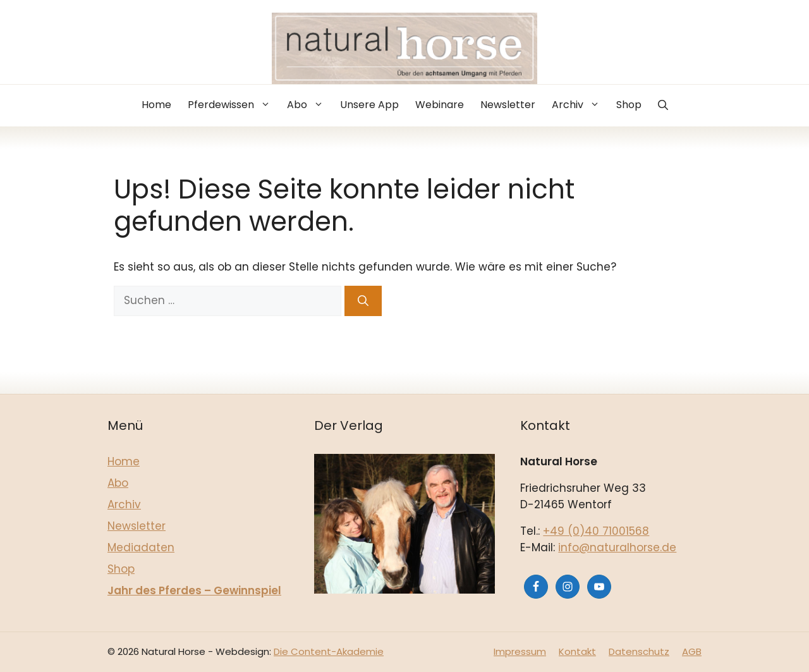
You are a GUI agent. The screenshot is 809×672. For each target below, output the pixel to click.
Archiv (580, 105)
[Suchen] (363, 301)
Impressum (520, 651)
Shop (629, 105)
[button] (663, 105)
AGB (692, 651)
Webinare (440, 105)
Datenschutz (639, 651)
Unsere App (369, 105)
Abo (309, 105)
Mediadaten (141, 547)
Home (156, 105)
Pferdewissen (233, 105)
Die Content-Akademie (329, 651)
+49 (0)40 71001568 (596, 531)
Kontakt (577, 651)
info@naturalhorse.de (617, 547)
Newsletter (508, 105)
